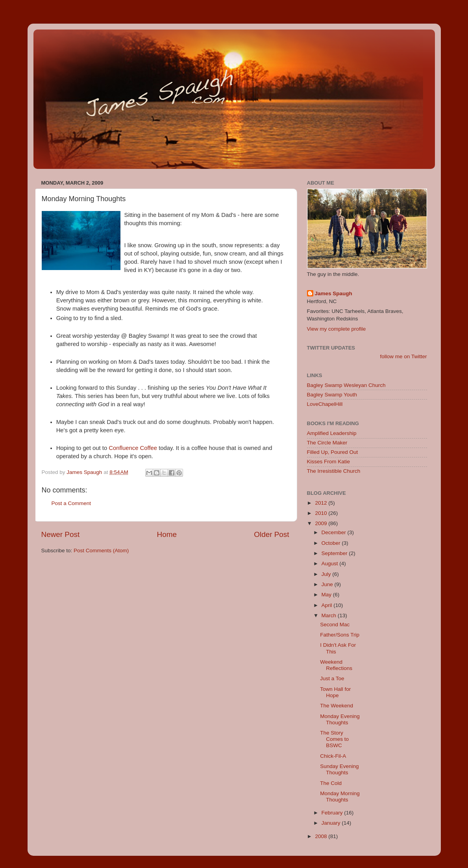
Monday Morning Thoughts (340, 797)
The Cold (331, 783)
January (332, 823)
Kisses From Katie (329, 462)
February (333, 813)
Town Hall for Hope (335, 692)
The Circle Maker (327, 443)
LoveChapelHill (325, 404)
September (335, 553)
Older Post (271, 534)
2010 (322, 513)
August (331, 564)
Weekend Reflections (336, 665)
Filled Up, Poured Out (333, 452)
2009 (322, 523)
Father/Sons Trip (340, 635)
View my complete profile (337, 329)
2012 (322, 503)
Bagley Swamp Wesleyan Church (346, 385)
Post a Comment (71, 503)
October (332, 543)
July (327, 574)
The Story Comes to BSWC (334, 739)
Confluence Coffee (133, 448)
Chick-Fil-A (333, 756)
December (335, 532)
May (327, 595)
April (328, 605)
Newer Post (61, 534)
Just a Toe (332, 678)
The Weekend (337, 706)
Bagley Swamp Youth (332, 395)
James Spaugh (334, 293)
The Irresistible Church (334, 471)
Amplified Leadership (332, 433)
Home (167, 534)
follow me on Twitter (403, 356)
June (328, 584)
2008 (322, 836)
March (330, 615)
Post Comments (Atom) (101, 551)
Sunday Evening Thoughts (339, 769)
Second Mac (335, 625)
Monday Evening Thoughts (340, 719)
